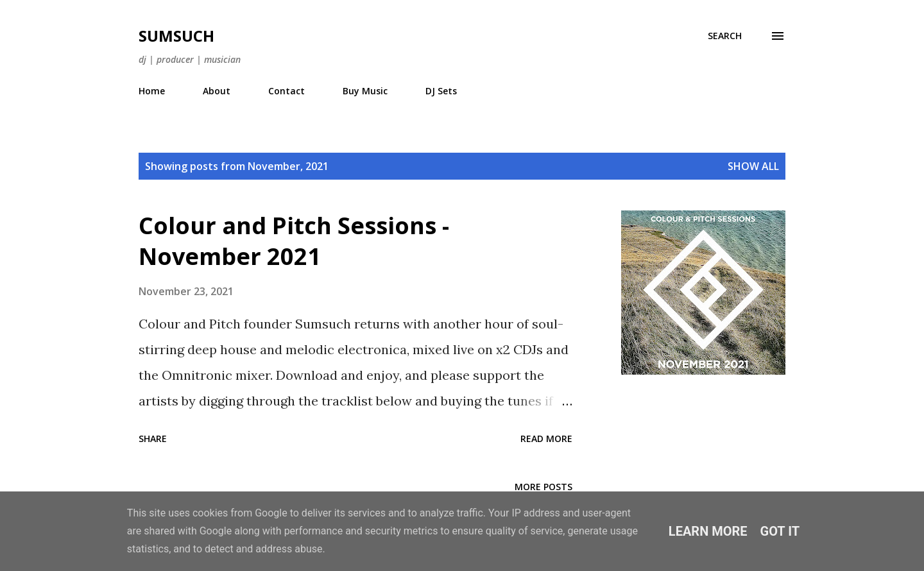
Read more (546, 439)
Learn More (708, 531)
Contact (287, 91)
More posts (543, 487)
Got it (780, 531)
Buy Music (365, 91)
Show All (753, 166)
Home (152, 91)
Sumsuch (176, 36)
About (217, 91)
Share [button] (153, 439)
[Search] (725, 36)
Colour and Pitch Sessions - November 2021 (294, 241)
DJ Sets (441, 91)
